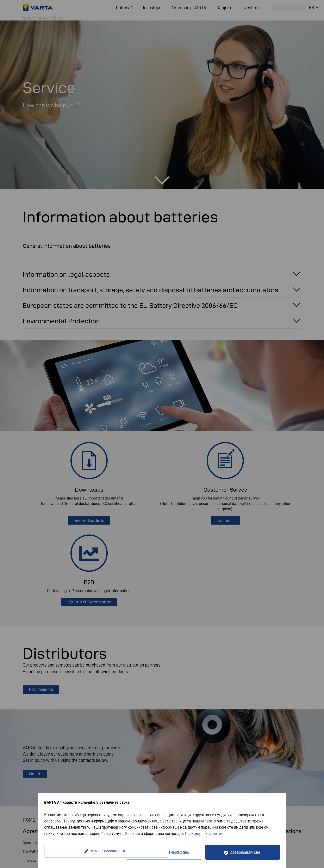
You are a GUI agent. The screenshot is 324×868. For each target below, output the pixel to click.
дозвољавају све (245, 852)
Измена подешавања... (86, 852)
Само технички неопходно (167, 852)
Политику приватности (205, 833)
